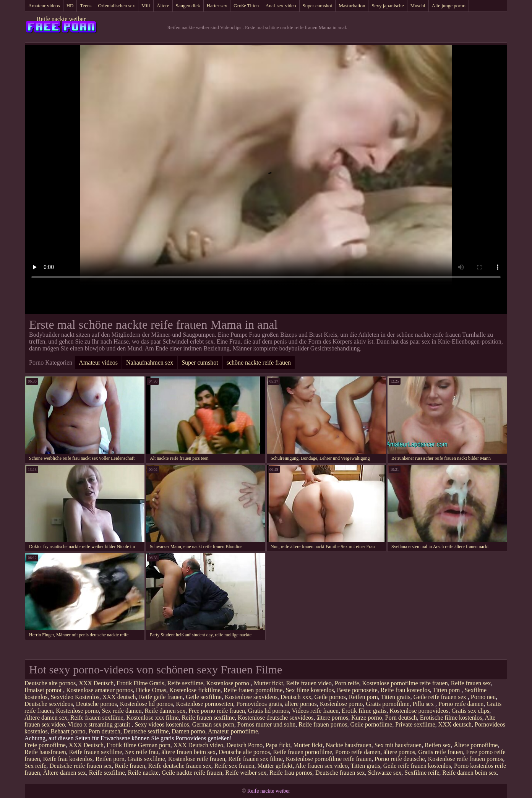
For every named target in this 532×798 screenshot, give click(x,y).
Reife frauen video (309, 683)
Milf (146, 6)
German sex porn (213, 724)
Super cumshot (318, 6)
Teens (86, 6)
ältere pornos (301, 704)
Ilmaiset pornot (44, 690)
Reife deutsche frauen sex (180, 766)
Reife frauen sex (471, 683)
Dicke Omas (151, 690)
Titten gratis (395, 697)
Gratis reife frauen (440, 752)
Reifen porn (363, 697)
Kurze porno (367, 718)
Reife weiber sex (246, 773)
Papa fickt (278, 745)
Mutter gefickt (275, 766)
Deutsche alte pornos (50, 683)
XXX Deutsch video (199, 745)
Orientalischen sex (117, 6)
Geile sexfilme (204, 697)
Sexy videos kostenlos (162, 724)
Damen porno (188, 731)
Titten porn (447, 690)
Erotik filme (122, 745)
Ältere (163, 6)
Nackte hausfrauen (349, 745)
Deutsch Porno (244, 745)
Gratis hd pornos (268, 711)
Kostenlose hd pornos (147, 704)
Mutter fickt (268, 683)
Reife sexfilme (185, 683)
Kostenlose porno (228, 683)
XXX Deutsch (96, 683)
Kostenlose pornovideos (419, 711)
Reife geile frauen (161, 697)
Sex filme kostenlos (310, 690)
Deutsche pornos (97, 704)
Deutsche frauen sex (340, 773)
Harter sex (217, 6)
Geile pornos (330, 697)
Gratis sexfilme (146, 759)
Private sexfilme (415, 724)
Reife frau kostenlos (405, 690)
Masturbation (352, 6)
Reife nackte (143, 773)
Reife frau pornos (291, 773)
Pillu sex (424, 704)
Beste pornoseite (357, 690)
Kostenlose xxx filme (153, 718)
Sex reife (35, 766)
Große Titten (246, 6)
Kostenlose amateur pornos (99, 690)
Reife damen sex (165, 711)
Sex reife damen (122, 711)
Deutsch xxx (296, 697)
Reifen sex (438, 745)
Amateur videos (44, 6)
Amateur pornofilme (233, 731)
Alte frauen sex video (322, 766)
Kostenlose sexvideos (251, 697)
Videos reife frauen (315, 711)
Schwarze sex (385, 773)
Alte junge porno (449, 6)
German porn (154, 745)
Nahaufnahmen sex (150, 363)
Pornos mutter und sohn (266, 724)
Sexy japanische (388, 6)
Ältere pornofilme (476, 745)
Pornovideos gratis (259, 704)
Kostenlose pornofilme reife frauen (405, 683)
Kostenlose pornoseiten (204, 704)
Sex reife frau (142, 752)
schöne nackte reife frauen (259, 363)
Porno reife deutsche (400, 759)
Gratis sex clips (471, 711)
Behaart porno (68, 731)
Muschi (418, 6)
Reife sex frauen (234, 766)
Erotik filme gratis (364, 711)
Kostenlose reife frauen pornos (466, 759)
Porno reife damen (461, 704)
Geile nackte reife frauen (192, 773)
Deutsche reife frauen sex (80, 766)
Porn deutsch (401, 718)
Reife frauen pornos (323, 724)
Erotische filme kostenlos (451, 718)
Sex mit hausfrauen (398, 745)
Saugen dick (188, 6)
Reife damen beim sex (470, 773)
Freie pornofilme (45, 745)
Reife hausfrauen (45, 752)
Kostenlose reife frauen (197, 759)
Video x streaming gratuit (100, 724)
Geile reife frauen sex (441, 697)
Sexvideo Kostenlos (75, 697)
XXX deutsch (119, 697)
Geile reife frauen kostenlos (417, 766)
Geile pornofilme (371, 724)
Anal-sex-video (281, 6)
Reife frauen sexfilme (97, 718)
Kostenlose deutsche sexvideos (276, 718)
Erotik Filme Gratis (140, 683)
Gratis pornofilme (388, 704)
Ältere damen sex (46, 718)
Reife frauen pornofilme (253, 690)
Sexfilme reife (422, 773)
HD (70, 6)
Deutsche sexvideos (49, 704)
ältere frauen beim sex (189, 752)
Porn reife (347, 683)
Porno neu (483, 697)
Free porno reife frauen (217, 711)
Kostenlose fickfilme (195, 690)
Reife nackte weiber (61, 19)
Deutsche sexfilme (146, 731)
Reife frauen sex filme (255, 759)
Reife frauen (130, 766)
